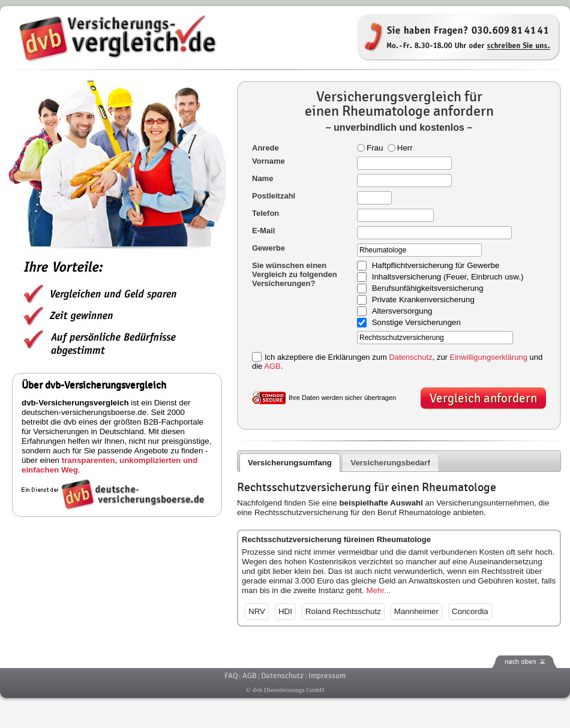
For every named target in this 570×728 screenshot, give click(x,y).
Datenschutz (410, 357)
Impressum (327, 676)
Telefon (265, 213)
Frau (370, 148)
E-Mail (263, 231)
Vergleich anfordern (483, 398)
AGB (272, 366)
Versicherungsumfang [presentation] (290, 463)
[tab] (290, 463)
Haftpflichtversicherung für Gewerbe (436, 266)
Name (262, 178)
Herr (400, 148)
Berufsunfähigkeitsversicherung (428, 289)
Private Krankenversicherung (423, 300)
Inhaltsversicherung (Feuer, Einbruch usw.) (448, 277)
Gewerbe (268, 248)
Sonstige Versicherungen (416, 323)
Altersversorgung (402, 312)
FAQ (231, 676)
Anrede (265, 148)
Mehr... (378, 590)
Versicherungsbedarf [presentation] (390, 463)
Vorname (268, 161)
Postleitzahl (274, 196)
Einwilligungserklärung (489, 357)
